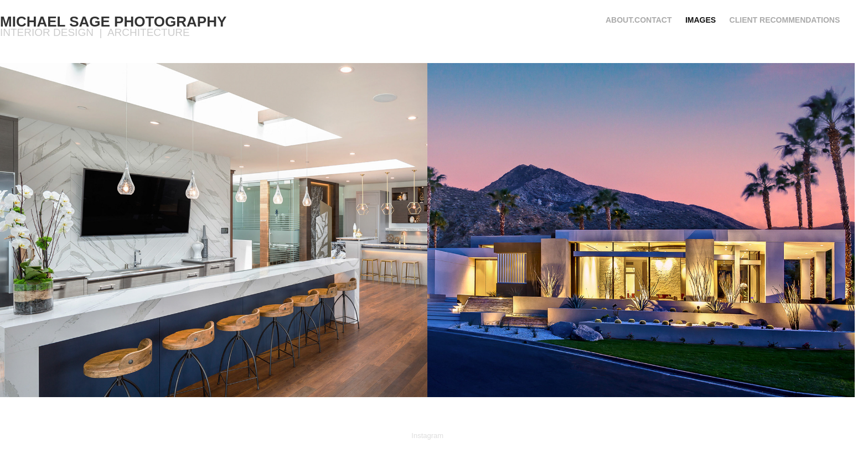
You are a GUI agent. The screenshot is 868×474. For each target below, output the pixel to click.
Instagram (427, 436)
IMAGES (701, 20)
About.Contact (639, 20)
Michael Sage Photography (113, 22)
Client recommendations (785, 20)
